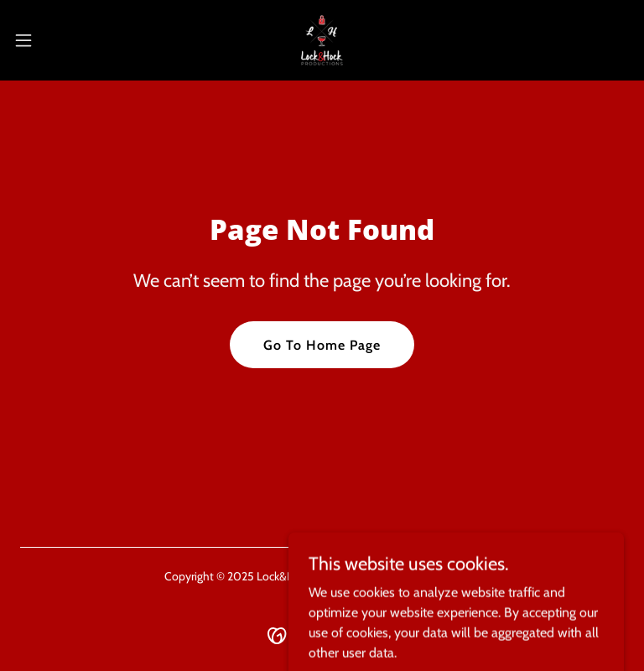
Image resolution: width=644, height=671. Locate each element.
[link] (322, 40)
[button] (54, 40)
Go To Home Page (322, 345)
